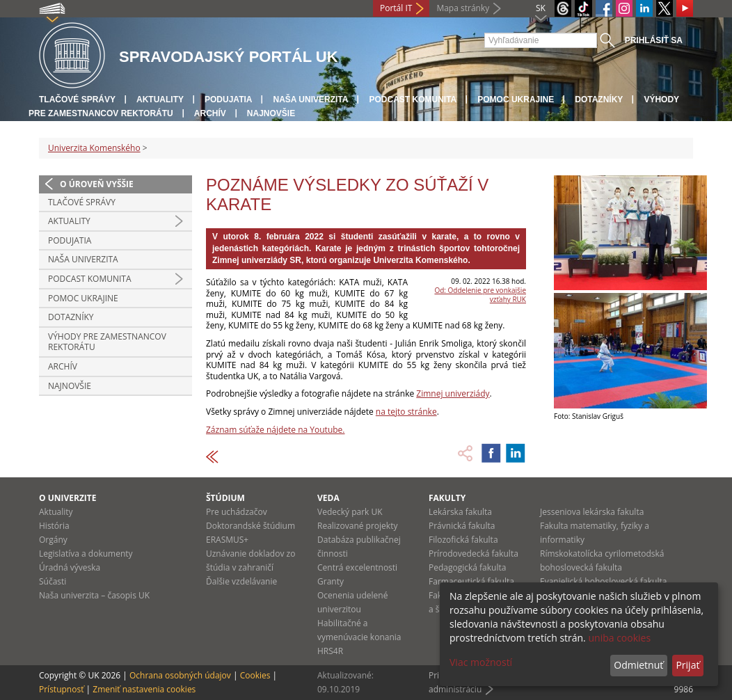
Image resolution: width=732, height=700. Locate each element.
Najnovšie (271, 113)
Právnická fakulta (462, 526)
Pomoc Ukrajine (516, 100)
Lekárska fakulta (460, 512)
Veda (328, 498)
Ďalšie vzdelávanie (241, 581)
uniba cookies (619, 638)
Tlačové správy (77, 100)
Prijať (687, 665)
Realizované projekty (357, 526)
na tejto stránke (406, 412)
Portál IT (396, 8)
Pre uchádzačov (237, 512)
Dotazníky (599, 100)
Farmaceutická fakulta (471, 581)
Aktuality (160, 100)
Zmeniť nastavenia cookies (144, 689)
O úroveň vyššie (97, 184)
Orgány (53, 540)
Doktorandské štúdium (250, 526)
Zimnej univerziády (453, 393)
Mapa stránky (463, 8)
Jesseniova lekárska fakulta (592, 512)
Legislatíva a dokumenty (86, 554)
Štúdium (225, 498)
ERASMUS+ (227, 540)
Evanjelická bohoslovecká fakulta (603, 581)
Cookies (255, 675)
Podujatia (228, 100)
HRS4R (330, 651)
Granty (331, 581)
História (54, 526)
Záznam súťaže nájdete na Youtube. (276, 430)
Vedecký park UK (350, 512)
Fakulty (447, 498)
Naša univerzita (310, 100)
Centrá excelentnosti (357, 567)
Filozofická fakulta (463, 540)
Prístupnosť (61, 689)
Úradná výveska (70, 567)
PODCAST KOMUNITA (413, 100)
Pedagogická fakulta (467, 567)
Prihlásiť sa (654, 40)
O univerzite (68, 498)
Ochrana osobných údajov (180, 675)
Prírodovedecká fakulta (474, 554)
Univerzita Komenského (94, 148)
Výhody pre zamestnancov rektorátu (107, 342)
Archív (210, 113)
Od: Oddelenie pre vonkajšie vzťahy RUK (480, 295)
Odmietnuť (638, 665)
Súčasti (53, 581)
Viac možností (481, 662)
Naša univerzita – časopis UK (94, 595)
